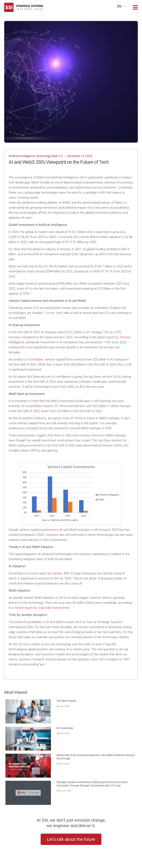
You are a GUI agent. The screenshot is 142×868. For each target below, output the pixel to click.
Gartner (57, 573)
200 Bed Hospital (66, 701)
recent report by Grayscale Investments (42, 608)
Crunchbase (35, 359)
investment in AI (51, 530)
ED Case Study (65, 728)
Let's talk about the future (71, 839)
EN (119, 6)
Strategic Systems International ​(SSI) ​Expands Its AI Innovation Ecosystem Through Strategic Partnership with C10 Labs (92, 784)
